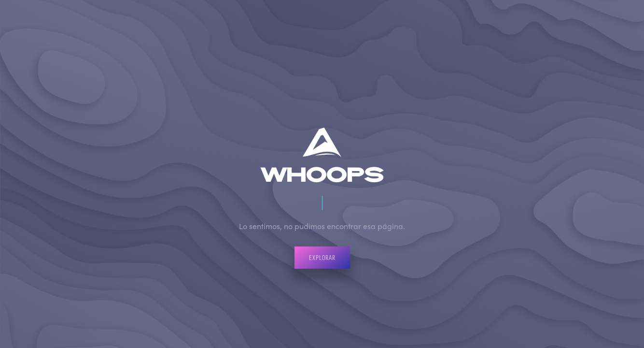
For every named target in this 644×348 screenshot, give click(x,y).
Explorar (322, 257)
